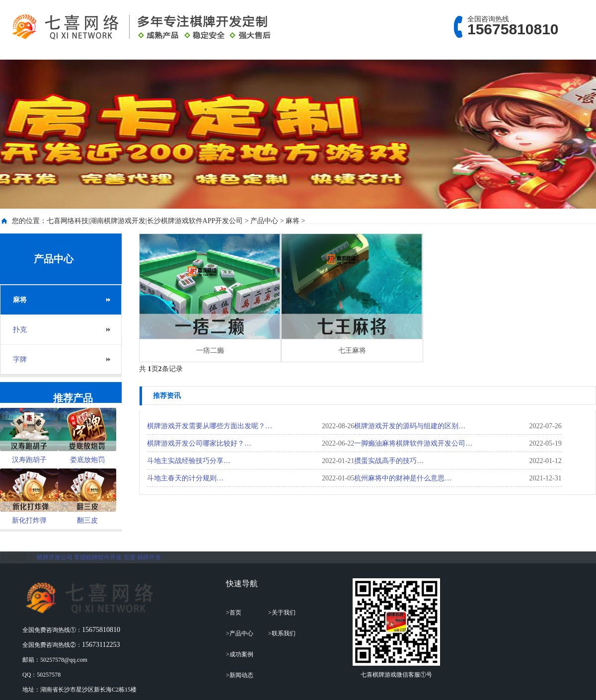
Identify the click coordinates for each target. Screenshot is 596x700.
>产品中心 (240, 633)
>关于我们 (282, 613)
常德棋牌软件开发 (98, 557)
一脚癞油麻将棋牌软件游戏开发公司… (413, 443)
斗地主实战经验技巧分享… (189, 461)
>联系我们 (282, 633)
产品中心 (264, 221)
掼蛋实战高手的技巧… (389, 461)
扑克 (20, 330)
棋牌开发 (149, 557)
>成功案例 (240, 654)
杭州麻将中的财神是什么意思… (403, 478)
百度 (130, 557)
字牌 (20, 359)
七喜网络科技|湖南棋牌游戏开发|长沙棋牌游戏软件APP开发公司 (145, 221)
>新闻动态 (240, 675)
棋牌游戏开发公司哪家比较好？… (199, 443)
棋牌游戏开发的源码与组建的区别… (410, 426)
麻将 (293, 221)
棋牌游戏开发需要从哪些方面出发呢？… (210, 426)
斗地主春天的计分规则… (185, 478)
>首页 (234, 613)
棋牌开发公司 (55, 557)
